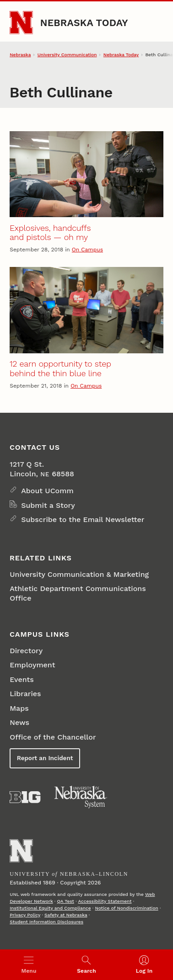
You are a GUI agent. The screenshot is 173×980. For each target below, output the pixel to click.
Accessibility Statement (105, 901)
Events (22, 679)
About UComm (47, 491)
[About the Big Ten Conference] (25, 797)
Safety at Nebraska (66, 915)
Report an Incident (45, 758)
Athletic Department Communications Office (78, 593)
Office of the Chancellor (53, 737)
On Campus (87, 250)
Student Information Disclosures (46, 922)
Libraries (25, 694)
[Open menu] (29, 965)
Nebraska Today (84, 23)
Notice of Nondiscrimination (127, 908)
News (19, 722)
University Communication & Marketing (79, 574)
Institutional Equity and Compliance (50, 908)
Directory (26, 651)
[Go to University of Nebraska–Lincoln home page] (21, 23)
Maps (19, 708)
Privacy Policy (25, 915)
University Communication (67, 55)
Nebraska (20, 55)
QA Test (66, 901)
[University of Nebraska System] (81, 797)
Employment (32, 665)
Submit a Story (48, 505)
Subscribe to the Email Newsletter (83, 519)
